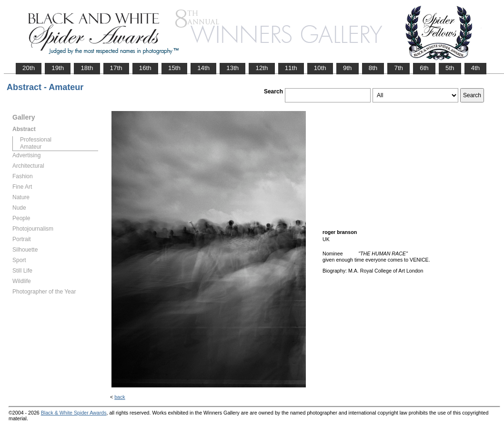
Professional (36, 140)
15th (174, 68)
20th (29, 68)
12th (262, 68)
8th (373, 68)
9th (348, 68)
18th (87, 68)
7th (398, 68)
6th (424, 68)
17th (116, 68)
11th (291, 68)
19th (58, 68)
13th (232, 68)
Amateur (31, 147)
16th (145, 68)
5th (450, 68)
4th (476, 68)
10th (320, 68)
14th (203, 68)
